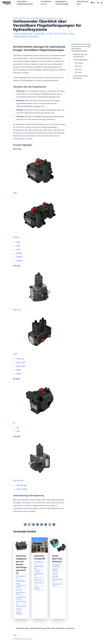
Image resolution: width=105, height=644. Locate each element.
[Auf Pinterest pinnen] (42, 525)
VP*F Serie (79, 63)
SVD (18, 431)
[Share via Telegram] (54, 525)
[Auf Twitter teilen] (29, 525)
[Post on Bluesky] (33, 525)
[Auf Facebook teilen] (46, 525)
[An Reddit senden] (38, 525)
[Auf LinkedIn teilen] (25, 525)
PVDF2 (19, 374)
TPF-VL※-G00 (37, 461)
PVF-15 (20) (21, 363)
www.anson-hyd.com (25, 639)
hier (44, 503)
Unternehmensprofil (39, 557)
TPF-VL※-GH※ (22, 489)
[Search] (98, 3)
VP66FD (19, 261)
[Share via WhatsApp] (50, 525)
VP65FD (19, 257)
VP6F (18, 246)
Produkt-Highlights (80, 60)
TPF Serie (78, 72)
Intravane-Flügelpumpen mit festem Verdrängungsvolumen (21, 564)
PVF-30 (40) (21, 366)
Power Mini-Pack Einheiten (57, 559)
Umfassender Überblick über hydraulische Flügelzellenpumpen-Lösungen (38, 18)
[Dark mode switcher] (102, 3)
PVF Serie (78, 66)
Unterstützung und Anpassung (80, 77)
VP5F (37, 174)
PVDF (37, 335)
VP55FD (37, 218)
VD (37, 404)
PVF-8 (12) (37, 291)
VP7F (18, 250)
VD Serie (78, 69)
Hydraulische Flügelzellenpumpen (25, 3)
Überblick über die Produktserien (80, 55)
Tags (15, 635)
